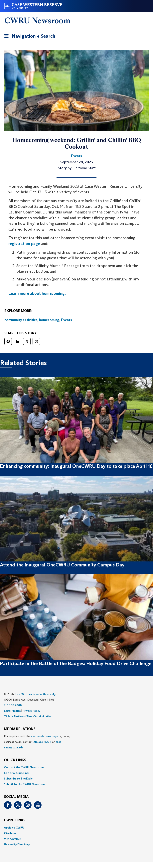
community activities (21, 320)
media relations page (44, 736)
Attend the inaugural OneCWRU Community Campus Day (62, 565)
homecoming (49, 320)
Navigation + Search (29, 37)
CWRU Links (15, 820)
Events (67, 320)
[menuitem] (76, 767)
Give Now (10, 833)
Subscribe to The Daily (18, 779)
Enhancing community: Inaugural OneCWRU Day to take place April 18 (76, 466)
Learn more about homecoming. (37, 293)
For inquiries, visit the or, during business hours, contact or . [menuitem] (37, 742)
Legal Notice (12, 711)
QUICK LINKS (15, 760)
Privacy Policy (31, 711)
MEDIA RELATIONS (20, 729)
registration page (24, 244)
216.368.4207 (42, 742)
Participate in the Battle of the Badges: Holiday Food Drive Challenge (76, 663)
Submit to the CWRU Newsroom (25, 784)
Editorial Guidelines (17, 773)
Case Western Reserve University (35, 694)
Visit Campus (12, 839)
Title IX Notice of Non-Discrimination (28, 716)
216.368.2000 (13, 705)
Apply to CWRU (14, 828)
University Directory (17, 844)
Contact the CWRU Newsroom (24, 767)
